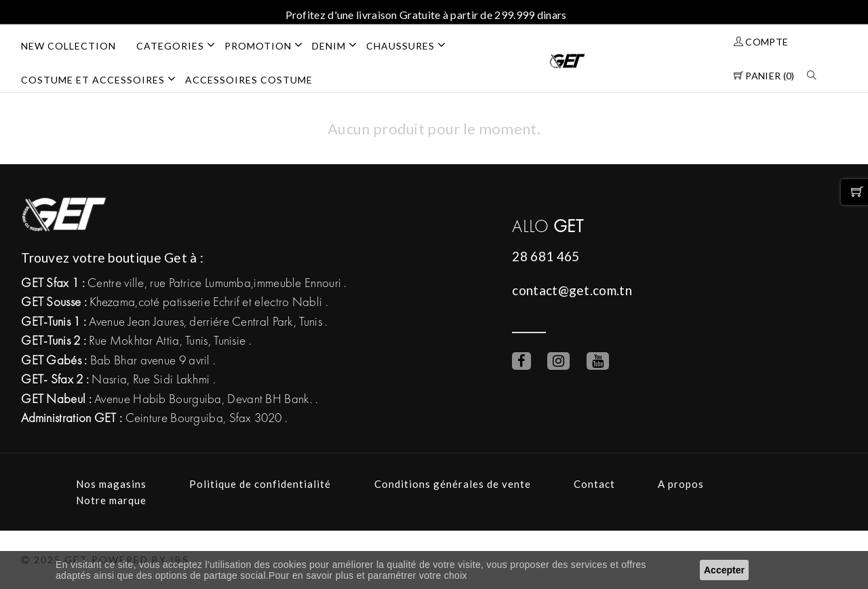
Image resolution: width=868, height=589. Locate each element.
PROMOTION (268, 45)
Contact (594, 484)
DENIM (339, 45)
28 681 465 (546, 256)
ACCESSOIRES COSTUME (249, 80)
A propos (681, 484)
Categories (180, 45)
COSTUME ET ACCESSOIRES (103, 79)
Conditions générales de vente (453, 484)
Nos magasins (111, 484)
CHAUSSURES (411, 45)
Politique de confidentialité (260, 484)
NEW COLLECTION (68, 46)
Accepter (724, 570)
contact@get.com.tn (572, 290)
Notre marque (111, 500)
